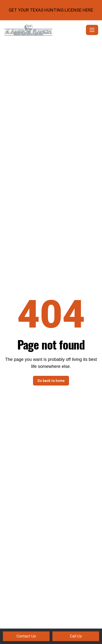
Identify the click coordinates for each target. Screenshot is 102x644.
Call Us (76, 636)
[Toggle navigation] (92, 30)
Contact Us (26, 636)
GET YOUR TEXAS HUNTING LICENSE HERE (51, 10)
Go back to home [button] (51, 381)
